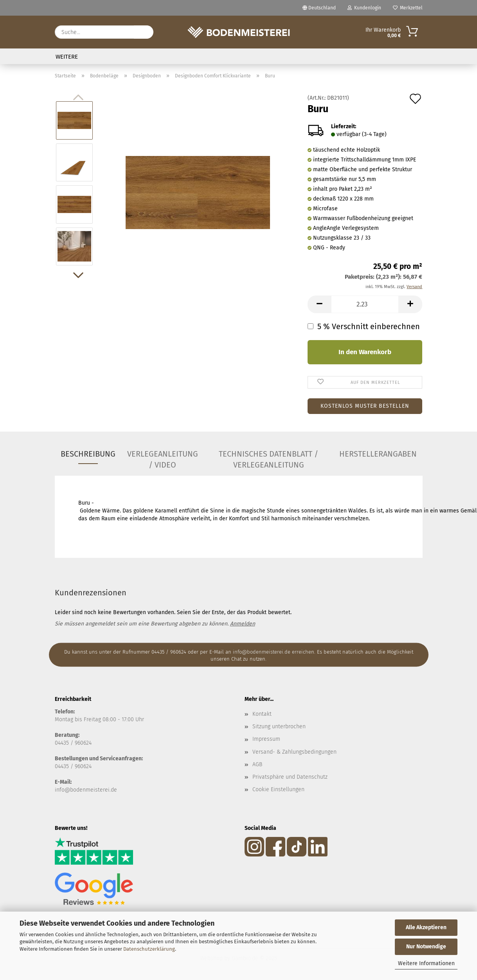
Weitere (67, 57)
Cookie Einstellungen (278, 789)
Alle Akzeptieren (426, 927)
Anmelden (243, 624)
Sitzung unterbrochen (279, 726)
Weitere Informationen (426, 963)
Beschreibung (88, 454)
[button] (78, 275)
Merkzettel (408, 8)
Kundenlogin (364, 8)
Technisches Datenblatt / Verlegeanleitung (268, 457)
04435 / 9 (66, 766)
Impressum (266, 739)
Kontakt (262, 714)
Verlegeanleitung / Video (163, 457)
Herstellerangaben (378, 454)
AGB (257, 764)
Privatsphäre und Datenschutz (290, 777)
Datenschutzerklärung (149, 949)
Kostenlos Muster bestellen (365, 406)
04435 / (65, 743)
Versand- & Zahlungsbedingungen (294, 752)
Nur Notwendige (426, 947)
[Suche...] (144, 32)
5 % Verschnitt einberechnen (367, 326)
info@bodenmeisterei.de (86, 790)
